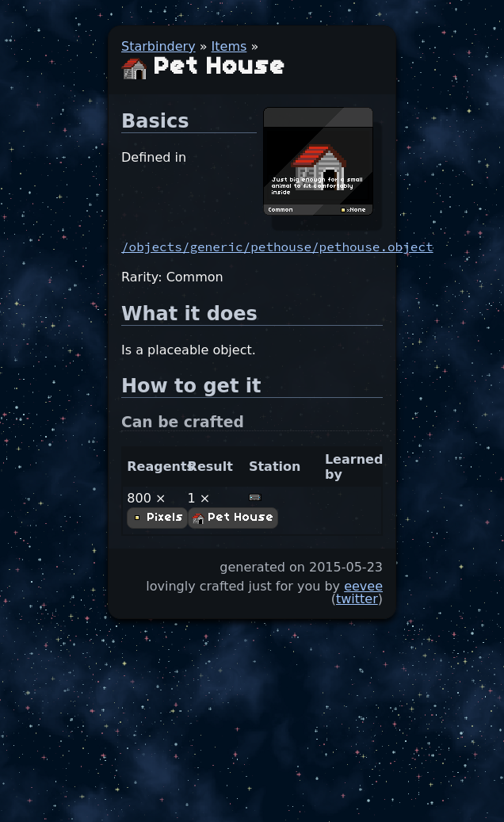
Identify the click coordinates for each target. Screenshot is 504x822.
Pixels (157, 518)
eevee (363, 586)
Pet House (233, 518)
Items (229, 46)
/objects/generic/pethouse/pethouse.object (277, 247)
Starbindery (158, 46)
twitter (357, 599)
